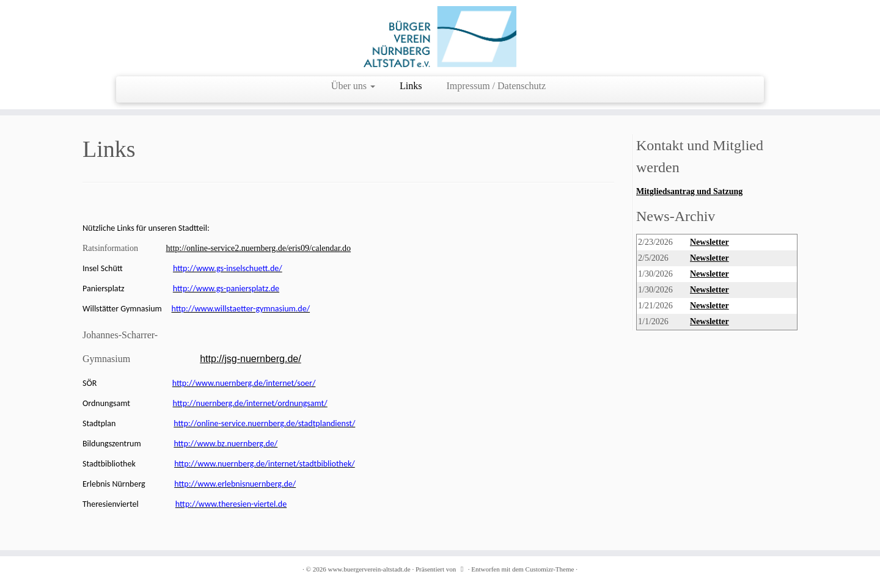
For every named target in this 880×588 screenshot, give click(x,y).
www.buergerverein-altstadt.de (369, 569)
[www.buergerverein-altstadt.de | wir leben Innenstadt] (440, 37)
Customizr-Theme (550, 569)
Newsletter (710, 242)
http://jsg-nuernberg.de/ (250, 359)
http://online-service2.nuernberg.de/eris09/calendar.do (259, 248)
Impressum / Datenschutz (497, 86)
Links (411, 86)
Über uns (353, 86)
